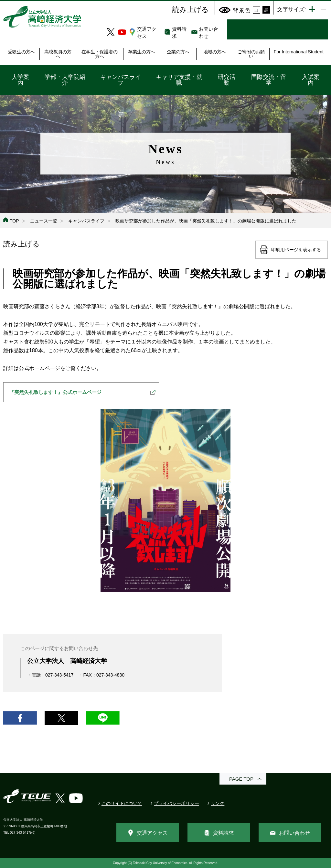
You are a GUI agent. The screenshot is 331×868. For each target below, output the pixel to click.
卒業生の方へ (142, 52)
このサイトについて (122, 803)
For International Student (299, 52)
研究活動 (227, 80)
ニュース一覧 (44, 221)
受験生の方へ (21, 52)
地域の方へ (215, 52)
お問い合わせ (294, 833)
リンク (218, 803)
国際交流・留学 (269, 80)
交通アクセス (152, 833)
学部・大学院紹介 (65, 80)
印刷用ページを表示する (296, 250)
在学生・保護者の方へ (100, 54)
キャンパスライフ (121, 80)
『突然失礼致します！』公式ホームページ (55, 392)
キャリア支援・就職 (179, 80)
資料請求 (223, 833)
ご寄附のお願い (251, 54)
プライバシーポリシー (176, 803)
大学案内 (20, 80)
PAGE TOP (241, 779)
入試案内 (311, 80)
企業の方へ (178, 52)
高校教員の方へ (58, 54)
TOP (14, 221)
